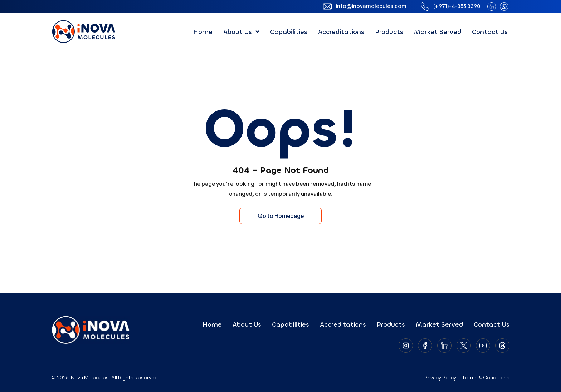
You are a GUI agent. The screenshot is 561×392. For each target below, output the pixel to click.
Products (389, 32)
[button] (241, 32)
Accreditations (341, 32)
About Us (241, 32)
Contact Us (490, 32)
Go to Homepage (281, 216)
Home (203, 32)
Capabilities (289, 32)
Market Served (438, 32)
